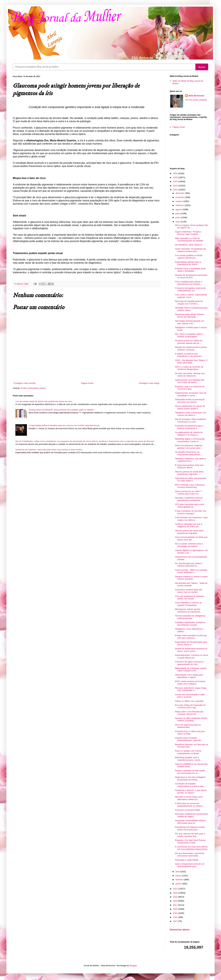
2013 (176, 921)
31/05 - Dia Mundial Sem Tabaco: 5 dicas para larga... (191, 362)
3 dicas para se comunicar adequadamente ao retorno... (190, 805)
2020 (176, 893)
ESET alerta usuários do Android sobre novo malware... (190, 683)
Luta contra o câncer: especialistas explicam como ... (191, 296)
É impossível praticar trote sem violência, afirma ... (189, 466)
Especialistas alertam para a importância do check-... (188, 263)
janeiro (179, 884)
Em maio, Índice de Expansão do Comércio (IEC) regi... (190, 706)
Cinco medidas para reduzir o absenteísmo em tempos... (188, 283)
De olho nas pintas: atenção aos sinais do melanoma (190, 375)
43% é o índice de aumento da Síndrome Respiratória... (189, 368)
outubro (179, 201)
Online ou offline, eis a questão (189, 701)
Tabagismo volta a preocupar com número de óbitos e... (190, 414)
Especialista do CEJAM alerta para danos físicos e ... (191, 643)
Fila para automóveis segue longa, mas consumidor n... (191, 689)
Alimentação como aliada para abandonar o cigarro (189, 676)
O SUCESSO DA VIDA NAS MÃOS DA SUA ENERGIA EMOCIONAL (191, 848)
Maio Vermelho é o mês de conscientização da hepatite (189, 240)
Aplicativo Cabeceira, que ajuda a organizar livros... (190, 460)
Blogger (133, 966)
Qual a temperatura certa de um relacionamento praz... (190, 865)
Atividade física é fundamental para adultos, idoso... (191, 309)
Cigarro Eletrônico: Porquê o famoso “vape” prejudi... (188, 233)
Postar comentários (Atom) (33, 388)
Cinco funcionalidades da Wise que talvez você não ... (191, 538)
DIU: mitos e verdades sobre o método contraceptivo (189, 335)
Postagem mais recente (25, 383)
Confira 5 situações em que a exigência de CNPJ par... (188, 525)
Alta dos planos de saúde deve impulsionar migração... (189, 473)
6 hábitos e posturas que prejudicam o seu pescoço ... (189, 355)
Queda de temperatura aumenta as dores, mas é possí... (191, 650)
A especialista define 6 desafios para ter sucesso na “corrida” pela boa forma (64, 425)
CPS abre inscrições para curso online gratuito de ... (190, 506)
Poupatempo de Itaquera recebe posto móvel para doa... (190, 828)
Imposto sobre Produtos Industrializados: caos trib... (189, 739)
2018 (176, 901)
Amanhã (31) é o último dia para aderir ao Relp (190, 733)
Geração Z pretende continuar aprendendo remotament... (189, 499)
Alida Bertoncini (196, 96)
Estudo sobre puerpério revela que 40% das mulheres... (191, 637)
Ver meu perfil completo (196, 100)
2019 (176, 897)
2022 (176, 190)
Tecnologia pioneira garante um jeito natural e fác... (189, 322)
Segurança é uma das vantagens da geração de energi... (190, 778)
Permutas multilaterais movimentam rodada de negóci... (191, 815)
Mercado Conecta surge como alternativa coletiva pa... (189, 798)
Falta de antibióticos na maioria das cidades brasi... (191, 765)
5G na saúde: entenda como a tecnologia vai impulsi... (189, 545)
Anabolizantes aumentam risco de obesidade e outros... (191, 394)
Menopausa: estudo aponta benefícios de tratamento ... (189, 610)
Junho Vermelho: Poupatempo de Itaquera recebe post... (190, 250)
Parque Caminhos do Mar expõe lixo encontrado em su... (190, 772)
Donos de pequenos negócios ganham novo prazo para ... (189, 447)
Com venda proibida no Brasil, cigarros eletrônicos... (189, 257)
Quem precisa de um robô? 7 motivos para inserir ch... (188, 493)
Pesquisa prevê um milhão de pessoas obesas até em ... (189, 342)
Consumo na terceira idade (187, 810)
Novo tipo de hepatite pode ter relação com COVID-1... (189, 302)
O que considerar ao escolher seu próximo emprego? (190, 512)
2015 (176, 913)
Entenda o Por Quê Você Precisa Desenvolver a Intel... (190, 841)
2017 (176, 905)
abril (178, 872)
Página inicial (87, 383)
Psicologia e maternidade (187, 860)
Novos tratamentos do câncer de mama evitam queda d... (190, 407)
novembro (180, 197)
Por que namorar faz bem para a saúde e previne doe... (190, 835)
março (179, 876)
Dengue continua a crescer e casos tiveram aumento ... (191, 578)
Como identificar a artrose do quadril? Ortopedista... (188, 604)
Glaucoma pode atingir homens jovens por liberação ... (189, 316)
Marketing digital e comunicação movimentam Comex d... (190, 440)
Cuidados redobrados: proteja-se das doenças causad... (190, 624)
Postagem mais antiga (149, 383)
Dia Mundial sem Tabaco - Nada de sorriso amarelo (191, 584)
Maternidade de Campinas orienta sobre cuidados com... (191, 670)
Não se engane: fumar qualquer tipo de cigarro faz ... (191, 226)
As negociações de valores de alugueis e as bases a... (189, 434)
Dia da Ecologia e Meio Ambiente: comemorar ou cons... (190, 420)
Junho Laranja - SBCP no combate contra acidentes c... (191, 571)
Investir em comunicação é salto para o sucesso (190, 696)
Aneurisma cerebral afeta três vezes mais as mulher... (189, 591)
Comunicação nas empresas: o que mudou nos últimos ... (191, 519)
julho (178, 213)
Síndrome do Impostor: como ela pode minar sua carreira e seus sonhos (49, 450)
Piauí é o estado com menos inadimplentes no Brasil (188, 752)
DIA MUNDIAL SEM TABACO (188, 245)
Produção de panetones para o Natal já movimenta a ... (189, 427)
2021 (176, 889)
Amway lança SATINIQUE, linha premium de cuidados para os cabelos (61, 410)
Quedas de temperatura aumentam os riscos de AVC (191, 276)
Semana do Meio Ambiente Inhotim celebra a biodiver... (191, 719)
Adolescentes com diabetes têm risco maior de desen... (190, 381)
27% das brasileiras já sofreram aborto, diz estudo (189, 597)
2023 (176, 186)
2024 (176, 181)
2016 (176, 909)
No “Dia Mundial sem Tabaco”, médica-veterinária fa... (189, 565)
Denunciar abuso (180, 929)
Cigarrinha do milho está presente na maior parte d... (190, 480)
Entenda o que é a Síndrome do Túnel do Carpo (190, 388)
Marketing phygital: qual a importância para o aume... (188, 759)
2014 (176, 917)
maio (178, 222)
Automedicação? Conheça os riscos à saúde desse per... (191, 656)
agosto (179, 209)
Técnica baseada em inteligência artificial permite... (190, 617)
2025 (176, 177)
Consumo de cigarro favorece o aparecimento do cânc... (189, 663)
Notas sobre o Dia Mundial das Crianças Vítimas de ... (189, 713)
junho (178, 217)
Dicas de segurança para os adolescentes (188, 726)
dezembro (180, 193)
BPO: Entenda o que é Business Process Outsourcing (190, 486)
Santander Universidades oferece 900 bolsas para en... (190, 822)
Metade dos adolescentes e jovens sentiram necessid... (191, 348)
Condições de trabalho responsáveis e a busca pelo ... (190, 785)
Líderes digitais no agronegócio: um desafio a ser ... (191, 552)
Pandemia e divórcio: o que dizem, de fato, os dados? (191, 792)
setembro (180, 205)
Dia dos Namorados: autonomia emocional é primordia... (190, 855)
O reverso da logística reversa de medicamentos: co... (190, 289)
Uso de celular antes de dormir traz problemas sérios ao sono (44, 401)
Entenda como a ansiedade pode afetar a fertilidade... (190, 270)
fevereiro (180, 880)
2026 (176, 173)
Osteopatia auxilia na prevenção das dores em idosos (190, 401)
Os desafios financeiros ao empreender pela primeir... (188, 453)
